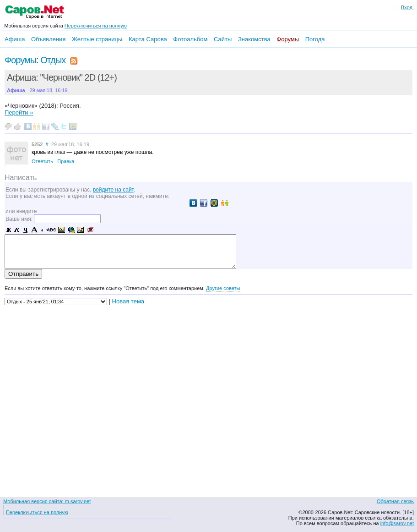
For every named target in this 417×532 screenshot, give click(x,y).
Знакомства (254, 39)
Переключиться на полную (96, 26)
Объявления (48, 39)
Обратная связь (395, 501)
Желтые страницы (97, 39)
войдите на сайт (113, 190)
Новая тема (128, 301)
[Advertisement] (357, 396)
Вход (407, 7)
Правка (66, 161)
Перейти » (19, 112)
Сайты (223, 39)
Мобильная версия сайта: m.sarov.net (47, 501)
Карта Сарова (148, 39)
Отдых (53, 60)
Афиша (15, 39)
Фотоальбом (190, 39)
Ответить (42, 161)
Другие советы (223, 288)
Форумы (288, 39)
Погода (315, 39)
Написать (21, 178)
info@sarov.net (397, 523)
